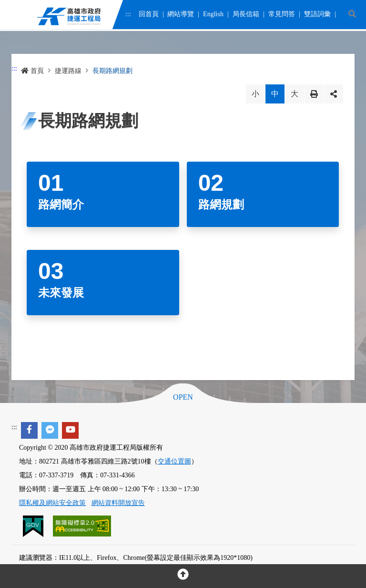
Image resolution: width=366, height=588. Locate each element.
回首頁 (148, 15)
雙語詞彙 (317, 15)
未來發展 (61, 293)
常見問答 (281, 15)
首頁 (32, 71)
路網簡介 (61, 205)
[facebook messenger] (50, 430)
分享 (334, 94)
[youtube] (70, 430)
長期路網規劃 (112, 71)
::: (128, 15)
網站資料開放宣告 (118, 503)
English (213, 15)
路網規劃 (221, 205)
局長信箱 (246, 15)
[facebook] (29, 430)
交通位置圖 (174, 461)
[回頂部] (183, 576)
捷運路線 (68, 71)
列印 (314, 94)
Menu (14, 17)
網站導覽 (181, 15)
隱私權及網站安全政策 (52, 503)
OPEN (183, 397)
